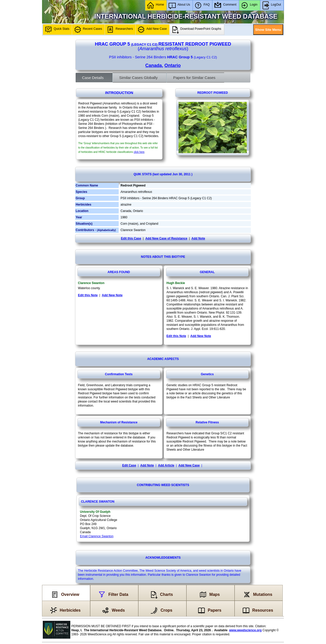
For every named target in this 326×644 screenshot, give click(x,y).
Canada (153, 65)
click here (139, 152)
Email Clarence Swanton (97, 536)
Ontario (173, 65)
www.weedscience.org (246, 630)
